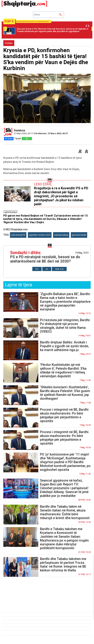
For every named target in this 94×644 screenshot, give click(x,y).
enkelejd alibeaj (61, 235)
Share (9, 139)
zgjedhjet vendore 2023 (40, 235)
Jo (47, 269)
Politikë (9, 43)
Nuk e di (59, 269)
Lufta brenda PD (18, 235)
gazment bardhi (79, 235)
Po (37, 269)
